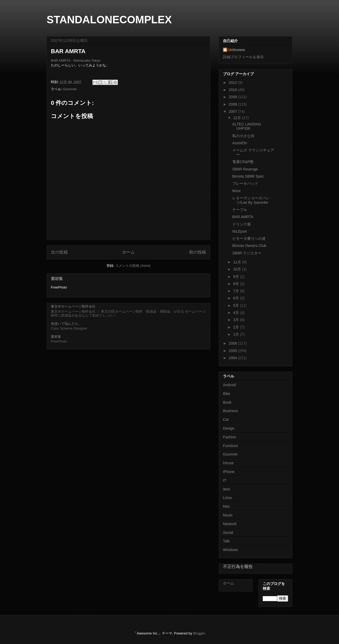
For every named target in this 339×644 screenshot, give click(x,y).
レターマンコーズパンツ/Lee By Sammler (251, 200)
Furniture (230, 446)
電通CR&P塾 (243, 162)
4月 (237, 313)
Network (230, 524)
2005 (233, 351)
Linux (227, 498)
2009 (233, 97)
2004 (233, 358)
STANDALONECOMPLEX (109, 20)
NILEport (240, 231)
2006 (233, 343)
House (228, 463)
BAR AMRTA (243, 217)
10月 (237, 269)
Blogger (199, 633)
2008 (233, 104)
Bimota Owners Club (249, 246)
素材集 (57, 279)
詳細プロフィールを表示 (243, 57)
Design (229, 428)
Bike (227, 394)
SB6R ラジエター (247, 253)
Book (227, 402)
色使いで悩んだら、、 (68, 324)
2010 (233, 90)
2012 (233, 83)
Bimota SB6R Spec (248, 176)
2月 (237, 327)
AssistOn (240, 143)
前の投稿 (198, 252)
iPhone (229, 472)
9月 (237, 277)
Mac (226, 506)
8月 (237, 284)
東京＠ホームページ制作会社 (73, 306)
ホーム (128, 252)
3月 (237, 320)
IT (225, 480)
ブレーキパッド (245, 183)
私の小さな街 (243, 136)
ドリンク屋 (242, 224)
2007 (233, 111)
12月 (237, 118)
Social (228, 533)
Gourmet (70, 89)
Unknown (237, 50)
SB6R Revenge (245, 169)
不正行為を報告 (238, 566)
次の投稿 (59, 252)
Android (229, 385)
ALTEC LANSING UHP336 (247, 126)
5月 (237, 305)
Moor (237, 191)
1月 (237, 334)
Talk (226, 541)
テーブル (240, 210)
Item (227, 489)
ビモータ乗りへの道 (249, 238)
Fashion (230, 437)
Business (231, 411)
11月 (237, 262)
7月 (237, 291)
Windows (231, 550)
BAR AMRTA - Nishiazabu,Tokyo (76, 60)
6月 (237, 298)
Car (226, 420)
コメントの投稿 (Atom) (133, 266)
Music (228, 515)
